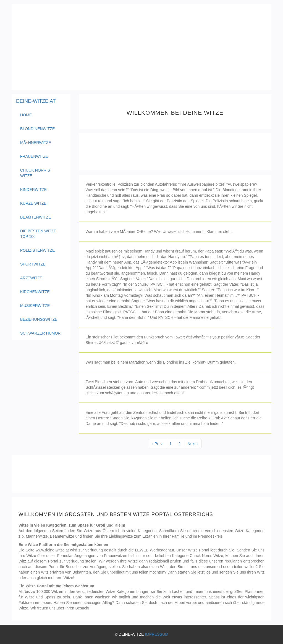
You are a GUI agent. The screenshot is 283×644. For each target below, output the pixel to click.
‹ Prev (157, 444)
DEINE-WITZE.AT (36, 101)
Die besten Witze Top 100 (38, 234)
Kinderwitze (33, 190)
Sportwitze (33, 264)
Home (37, 115)
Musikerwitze (35, 306)
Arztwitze (31, 278)
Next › (193, 444)
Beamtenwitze (36, 217)
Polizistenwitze (37, 250)
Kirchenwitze (35, 292)
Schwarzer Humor (40, 333)
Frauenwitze (34, 156)
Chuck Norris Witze (35, 173)
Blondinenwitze (37, 129)
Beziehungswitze (39, 319)
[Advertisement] (141, 47)
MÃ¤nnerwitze (36, 143)
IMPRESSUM (157, 634)
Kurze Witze (33, 203)
